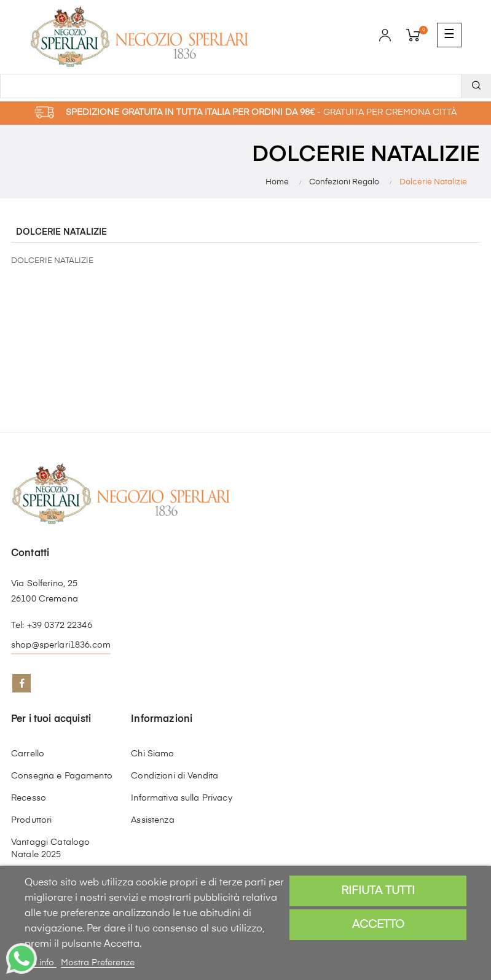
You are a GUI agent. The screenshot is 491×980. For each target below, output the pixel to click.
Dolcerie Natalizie (61, 232)
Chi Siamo (152, 754)
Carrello (28, 754)
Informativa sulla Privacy (182, 798)
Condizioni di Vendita (175, 776)
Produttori (31, 820)
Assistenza (152, 820)
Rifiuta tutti (378, 891)
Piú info (41, 963)
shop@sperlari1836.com (61, 645)
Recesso (29, 798)
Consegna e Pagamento (62, 776)
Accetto (378, 925)
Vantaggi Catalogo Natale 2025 (50, 849)
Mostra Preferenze (98, 963)
